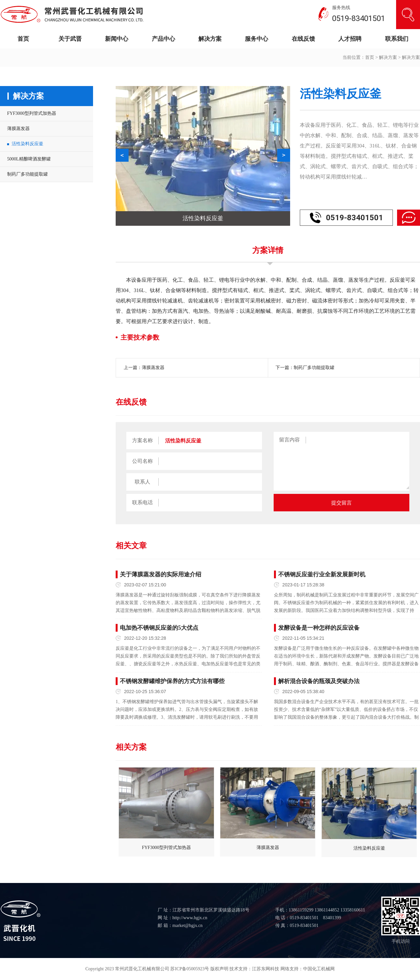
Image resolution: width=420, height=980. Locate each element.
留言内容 (289, 440)
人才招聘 (350, 39)
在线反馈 (303, 39)
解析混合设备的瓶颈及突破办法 (319, 681)
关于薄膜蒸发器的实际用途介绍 (161, 574)
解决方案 (210, 39)
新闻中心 (117, 39)
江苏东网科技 (266, 969)
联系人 (142, 482)
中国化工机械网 (319, 969)
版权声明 (219, 969)
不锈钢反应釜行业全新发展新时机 (322, 574)
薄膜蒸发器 (18, 129)
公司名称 (142, 461)
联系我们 (397, 39)
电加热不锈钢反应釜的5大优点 (159, 628)
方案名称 (142, 440)
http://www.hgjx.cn (190, 918)
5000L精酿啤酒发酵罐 (29, 159)
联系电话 (142, 502)
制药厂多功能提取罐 (27, 174)
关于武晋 (70, 39)
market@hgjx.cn (188, 926)
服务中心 (257, 39)
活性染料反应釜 (27, 144)
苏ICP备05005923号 (190, 969)
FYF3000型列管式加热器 (32, 113)
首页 (23, 39)
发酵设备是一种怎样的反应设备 (319, 628)
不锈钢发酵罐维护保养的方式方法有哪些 (172, 681)
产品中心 (163, 39)
